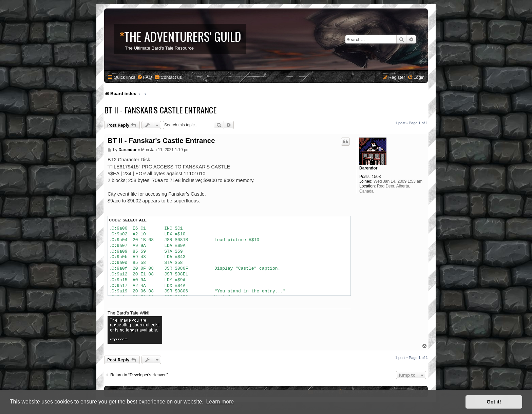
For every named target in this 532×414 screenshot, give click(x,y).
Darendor (368, 168)
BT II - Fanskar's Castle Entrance (160, 110)
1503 (376, 177)
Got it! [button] (494, 402)
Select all (135, 220)
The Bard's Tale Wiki (128, 313)
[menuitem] (145, 77)
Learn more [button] (220, 402)
